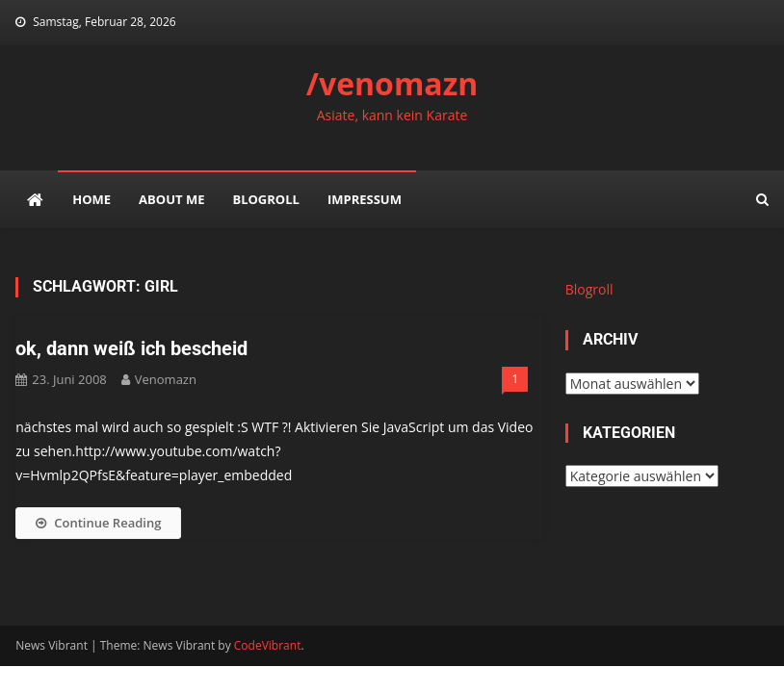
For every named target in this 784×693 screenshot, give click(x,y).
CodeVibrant (268, 645)
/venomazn (392, 83)
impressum (365, 199)
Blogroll (265, 199)
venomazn (166, 379)
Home (91, 199)
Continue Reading (98, 523)
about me (171, 199)
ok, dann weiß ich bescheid (131, 348)
